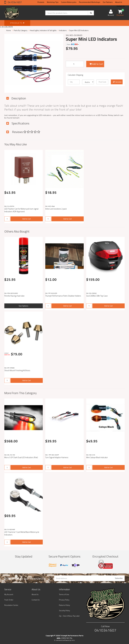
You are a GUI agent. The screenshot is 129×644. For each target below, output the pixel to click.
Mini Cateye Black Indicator (97, 457)
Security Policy (64, 610)
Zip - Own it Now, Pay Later (69, 616)
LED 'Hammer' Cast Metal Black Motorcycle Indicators (22, 533)
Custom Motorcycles (69, 2)
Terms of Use (64, 594)
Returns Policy (64, 605)
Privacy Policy (64, 600)
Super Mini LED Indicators (79, 30)
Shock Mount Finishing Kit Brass (17, 370)
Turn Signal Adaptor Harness (57, 457)
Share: (73, 44)
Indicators (63, 30)
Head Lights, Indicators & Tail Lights (43, 30)
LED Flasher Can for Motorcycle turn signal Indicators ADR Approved (21, 210)
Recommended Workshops (90, 2)
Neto (73, 640)
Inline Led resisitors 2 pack (56, 209)
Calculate (117, 82)
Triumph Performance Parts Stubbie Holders (63, 296)
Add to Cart (96, 64)
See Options (23, 306)
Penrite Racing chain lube (14, 296)
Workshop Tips (53, 2)
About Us (119, 2)
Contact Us (36, 600)
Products (41, 2)
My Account (9, 594)
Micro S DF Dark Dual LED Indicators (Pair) (21, 457)
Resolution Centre (11, 605)
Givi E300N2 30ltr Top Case (97, 296)
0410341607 (14, 2)
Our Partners (108, 2)
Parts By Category (21, 30)
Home (9, 30)
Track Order (9, 600)
